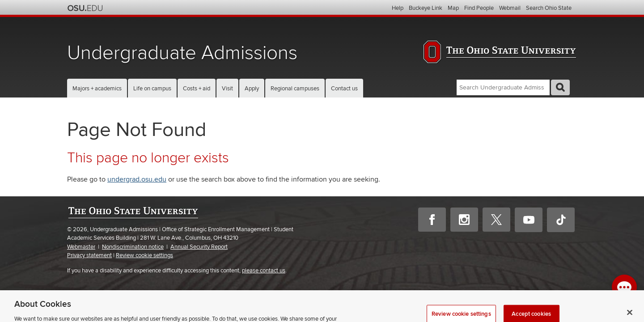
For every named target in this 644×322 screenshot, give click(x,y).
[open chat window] (624, 287)
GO (560, 87)
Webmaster (81, 247)
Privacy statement (89, 255)
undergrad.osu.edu (137, 179)
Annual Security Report (199, 247)
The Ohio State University (85, 8)
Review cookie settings (144, 256)
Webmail (510, 8)
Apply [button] (252, 89)
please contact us (264, 271)
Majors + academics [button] (97, 89)
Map (453, 8)
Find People (479, 8)
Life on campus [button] (152, 89)
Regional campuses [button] (295, 89)
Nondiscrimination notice (133, 247)
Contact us (344, 89)
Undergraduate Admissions (182, 53)
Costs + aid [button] (197, 89)
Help (398, 8)
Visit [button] (227, 89)
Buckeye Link (426, 8)
